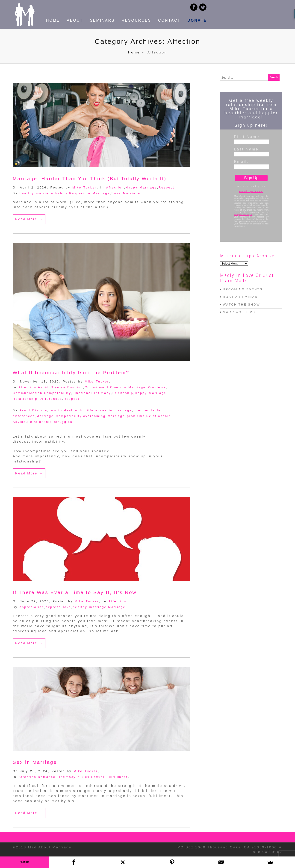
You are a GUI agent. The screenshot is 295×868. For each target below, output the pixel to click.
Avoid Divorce (52, 387)
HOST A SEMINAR (240, 297)
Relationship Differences (37, 399)
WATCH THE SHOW (242, 305)
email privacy (251, 191)
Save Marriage (126, 193)
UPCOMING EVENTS (243, 289)
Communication (28, 393)
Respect (167, 187)
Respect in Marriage (90, 193)
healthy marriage (90, 607)
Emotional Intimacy (92, 393)
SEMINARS (102, 20)
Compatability (58, 393)
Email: (241, 162)
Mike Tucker (84, 187)
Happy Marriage (141, 187)
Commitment (97, 387)
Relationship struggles (50, 422)
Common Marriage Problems (138, 387)
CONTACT (169, 20)
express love (58, 607)
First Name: (248, 137)
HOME (53, 20)
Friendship (123, 393)
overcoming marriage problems (114, 416)
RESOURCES (136, 20)
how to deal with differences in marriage (90, 410)
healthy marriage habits (44, 193)
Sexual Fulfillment (110, 777)
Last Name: (247, 149)
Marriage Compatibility (59, 416)
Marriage (117, 607)
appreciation (32, 607)
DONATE (197, 20)
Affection (115, 187)
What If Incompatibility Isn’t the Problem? (71, 372)
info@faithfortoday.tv (243, 215)
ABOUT (75, 20)
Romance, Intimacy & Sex (64, 777)
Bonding (75, 387)
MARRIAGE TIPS (239, 312)
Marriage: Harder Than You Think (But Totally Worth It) (90, 178)
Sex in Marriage (35, 762)
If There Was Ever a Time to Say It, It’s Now (75, 592)
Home (134, 52)
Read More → (29, 219)
